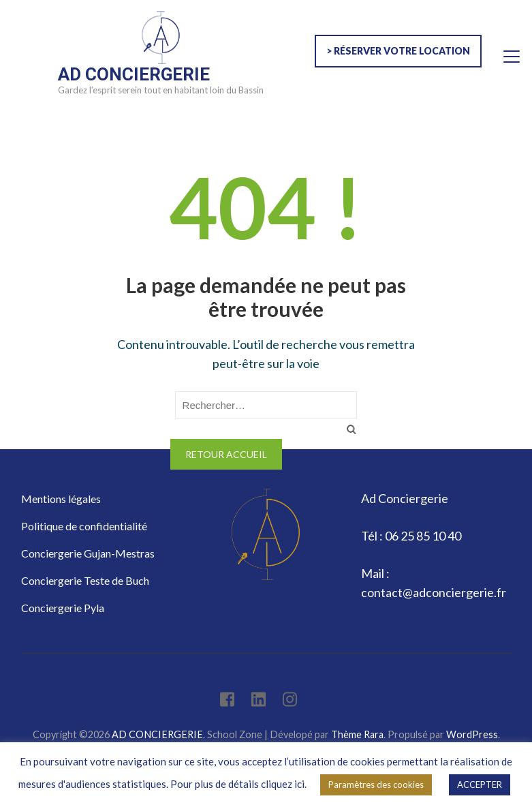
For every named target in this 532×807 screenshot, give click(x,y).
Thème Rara (357, 734)
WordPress (472, 734)
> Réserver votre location (398, 51)
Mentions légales (61, 499)
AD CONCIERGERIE (134, 74)
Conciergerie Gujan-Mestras (88, 553)
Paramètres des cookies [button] (376, 785)
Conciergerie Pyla (63, 608)
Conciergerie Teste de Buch (85, 580)
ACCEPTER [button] (480, 785)
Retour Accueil (226, 454)
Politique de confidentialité (84, 526)
